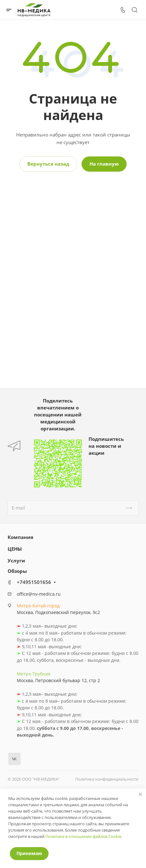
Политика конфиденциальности (107, 779)
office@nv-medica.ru (39, 594)
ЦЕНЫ (15, 549)
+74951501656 (34, 582)
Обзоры (17, 571)
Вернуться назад (48, 164)
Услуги (16, 561)
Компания (20, 537)
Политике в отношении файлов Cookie (83, 836)
